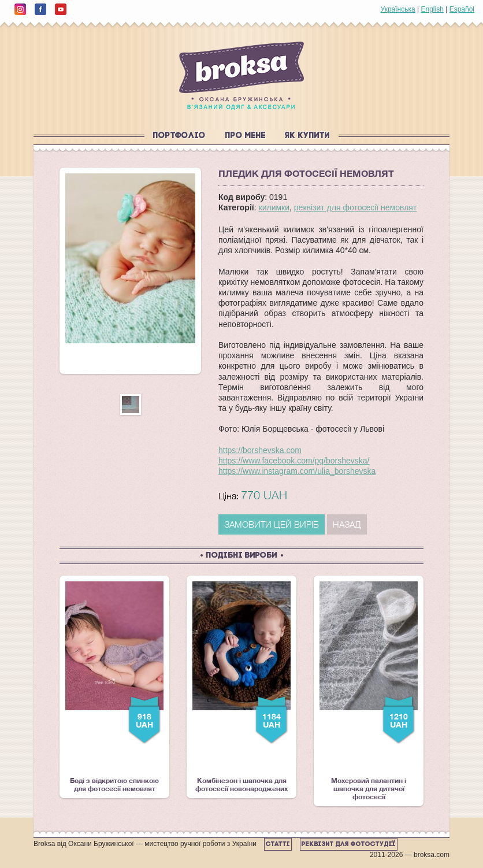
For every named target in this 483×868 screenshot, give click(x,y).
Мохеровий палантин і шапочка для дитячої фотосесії (369, 691)
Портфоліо (179, 136)
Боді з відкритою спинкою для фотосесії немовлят (114, 687)
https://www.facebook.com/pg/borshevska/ (294, 461)
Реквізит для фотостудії (349, 844)
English (432, 9)
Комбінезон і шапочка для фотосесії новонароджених (241, 687)
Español (462, 9)
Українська (398, 9)
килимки (274, 207)
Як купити (307, 136)
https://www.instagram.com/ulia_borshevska (297, 471)
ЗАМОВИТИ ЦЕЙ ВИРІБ (272, 524)
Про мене (246, 136)
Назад (347, 524)
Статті (278, 844)
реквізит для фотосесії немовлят (356, 207)
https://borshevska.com (260, 450)
